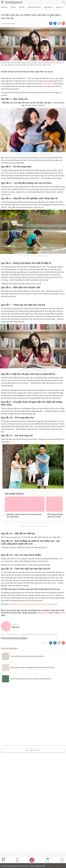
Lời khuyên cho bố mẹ (12, 633)
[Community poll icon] (62, 860)
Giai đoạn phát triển (32, 7)
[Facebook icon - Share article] (51, 22)
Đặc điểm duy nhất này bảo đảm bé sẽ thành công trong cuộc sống (33, 603)
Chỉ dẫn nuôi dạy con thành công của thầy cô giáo (14, 637)
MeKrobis (16, 626)
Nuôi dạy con (46, 7)
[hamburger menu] (2, 2)
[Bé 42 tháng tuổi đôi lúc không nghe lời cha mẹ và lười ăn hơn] (28, 666)
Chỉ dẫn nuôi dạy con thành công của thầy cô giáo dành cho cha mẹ (39, 633)
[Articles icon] (17, 860)
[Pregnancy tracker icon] (32, 860)
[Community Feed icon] (47, 860)
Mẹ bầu (13, 7)
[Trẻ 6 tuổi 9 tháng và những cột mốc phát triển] (23, 655)
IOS (54, 611)
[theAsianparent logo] (14, 3)
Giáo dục (56, 7)
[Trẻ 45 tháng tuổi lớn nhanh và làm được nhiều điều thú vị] (27, 677)
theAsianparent (43, 611)
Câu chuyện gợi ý (10, 647)
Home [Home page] (3, 633)
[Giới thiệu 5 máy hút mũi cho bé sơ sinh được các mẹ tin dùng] (25, 503)
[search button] (64, 2)
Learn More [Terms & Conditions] (50, 866)
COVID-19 (4, 7)
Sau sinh (20, 7)
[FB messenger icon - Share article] (55, 22)
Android (62, 611)
